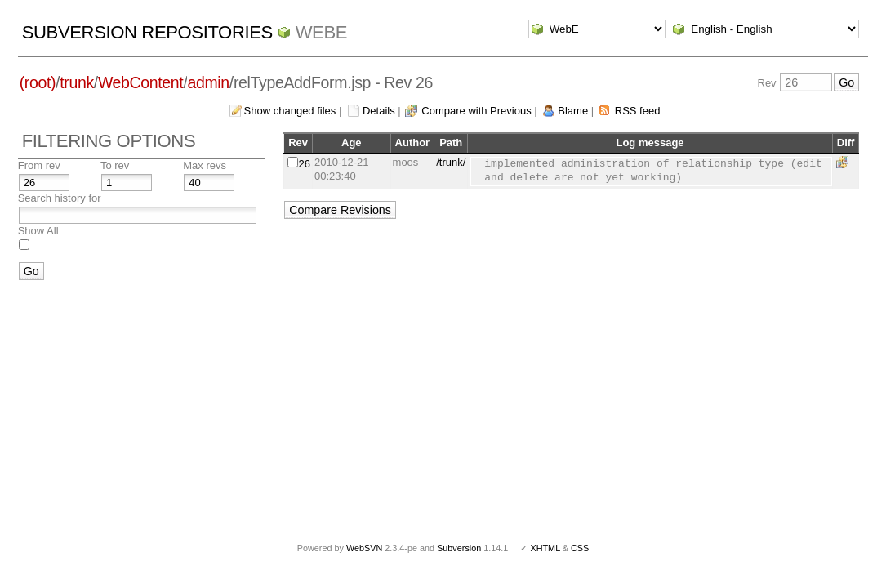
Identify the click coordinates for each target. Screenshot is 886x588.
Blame (573, 111)
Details (379, 111)
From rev (39, 165)
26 (305, 164)
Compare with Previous (476, 111)
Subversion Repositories (147, 32)
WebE (321, 32)
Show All (38, 231)
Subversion (459, 548)
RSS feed (638, 111)
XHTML (545, 548)
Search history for (60, 198)
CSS (580, 548)
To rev (115, 165)
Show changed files (290, 111)
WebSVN (364, 548)
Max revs (205, 165)
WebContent (141, 82)
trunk (77, 82)
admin (208, 82)
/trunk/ (451, 162)
